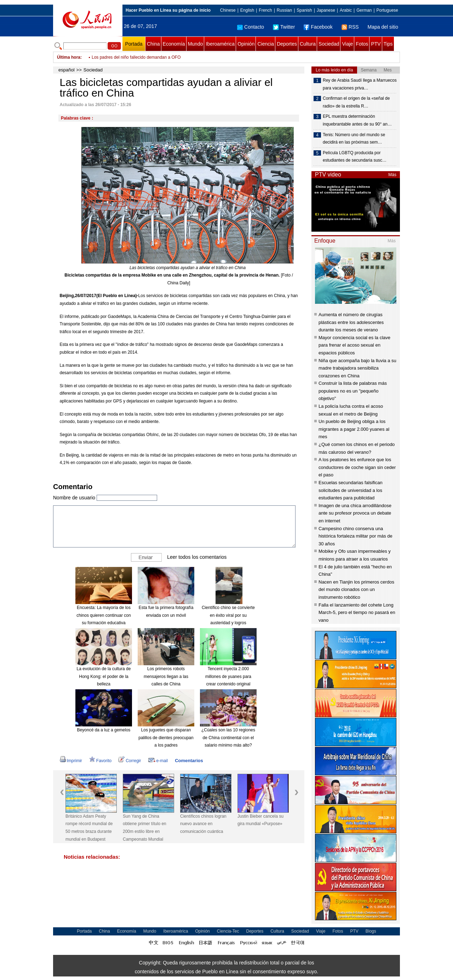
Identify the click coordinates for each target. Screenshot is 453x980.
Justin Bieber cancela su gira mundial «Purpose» (260, 820)
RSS (350, 27)
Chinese (228, 10)
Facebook (318, 27)
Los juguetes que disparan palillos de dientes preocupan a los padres (166, 738)
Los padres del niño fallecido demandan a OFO (136, 57)
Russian (284, 10)
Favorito (100, 761)
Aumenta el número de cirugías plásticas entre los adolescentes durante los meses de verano (351, 322)
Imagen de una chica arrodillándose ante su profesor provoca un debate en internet (355, 513)
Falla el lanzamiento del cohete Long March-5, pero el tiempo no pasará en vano (357, 613)
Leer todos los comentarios (197, 557)
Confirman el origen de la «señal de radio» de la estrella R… (356, 102)
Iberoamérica (220, 44)
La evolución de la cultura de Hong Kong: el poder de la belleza (104, 676)
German (364, 10)
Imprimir (71, 761)
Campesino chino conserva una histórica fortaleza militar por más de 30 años (355, 536)
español (67, 70)
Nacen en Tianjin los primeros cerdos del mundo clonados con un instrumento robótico (356, 590)
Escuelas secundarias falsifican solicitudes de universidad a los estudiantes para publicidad (351, 490)
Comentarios (189, 761)
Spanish (304, 10)
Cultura (308, 44)
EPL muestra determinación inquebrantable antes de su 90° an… (357, 120)
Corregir (130, 761)
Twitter (284, 27)
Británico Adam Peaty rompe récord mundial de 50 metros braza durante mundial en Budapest (89, 828)
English (247, 10)
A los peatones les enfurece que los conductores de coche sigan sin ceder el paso (357, 467)
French (265, 10)
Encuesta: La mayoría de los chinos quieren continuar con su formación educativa (104, 615)
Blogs (371, 931)
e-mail (158, 761)
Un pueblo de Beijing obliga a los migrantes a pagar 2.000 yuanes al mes (354, 429)
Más (392, 175)
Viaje (347, 44)
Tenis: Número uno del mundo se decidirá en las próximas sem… (354, 139)
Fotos (362, 44)
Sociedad (329, 44)
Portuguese (387, 10)
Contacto (251, 27)
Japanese (326, 10)
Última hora (69, 57)
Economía (174, 44)
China (153, 44)
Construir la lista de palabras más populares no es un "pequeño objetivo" (353, 391)
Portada (134, 44)
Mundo (196, 44)
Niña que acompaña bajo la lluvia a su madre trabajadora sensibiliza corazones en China (357, 368)
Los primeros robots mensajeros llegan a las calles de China (166, 676)
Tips (388, 44)
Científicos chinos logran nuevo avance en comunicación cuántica (203, 824)
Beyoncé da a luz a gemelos (104, 730)
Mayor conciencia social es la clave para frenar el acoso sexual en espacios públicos (354, 345)
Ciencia (266, 44)
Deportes (287, 44)
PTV (376, 44)
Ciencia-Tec (228, 931)
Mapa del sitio (383, 27)
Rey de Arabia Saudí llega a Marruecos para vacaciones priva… (360, 84)
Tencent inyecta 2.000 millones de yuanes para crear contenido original (228, 676)
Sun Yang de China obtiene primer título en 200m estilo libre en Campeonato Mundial (145, 828)
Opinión (246, 44)
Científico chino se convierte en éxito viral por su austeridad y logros (228, 615)
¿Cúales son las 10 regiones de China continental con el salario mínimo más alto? (228, 738)
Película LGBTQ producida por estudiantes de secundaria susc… (355, 157)
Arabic (346, 10)
